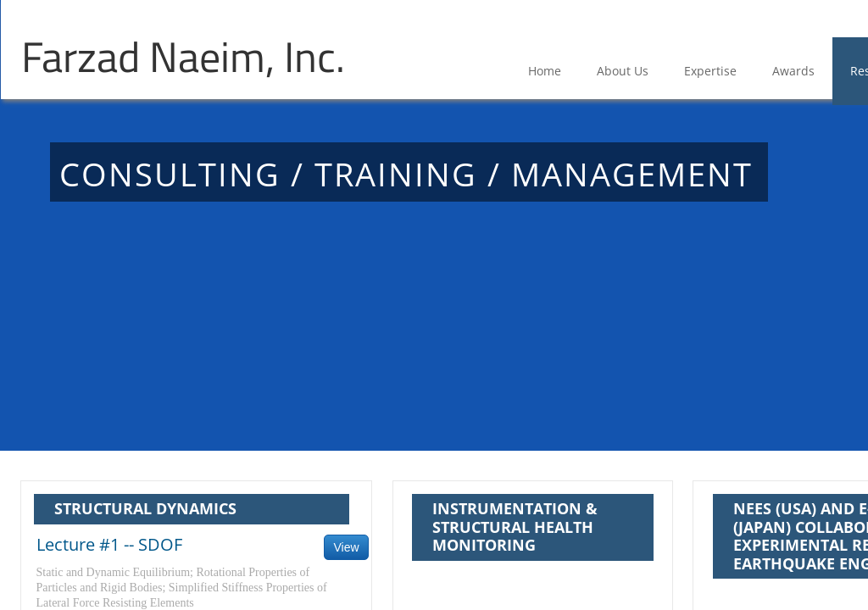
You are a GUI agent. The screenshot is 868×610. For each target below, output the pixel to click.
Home (545, 71)
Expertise (710, 71)
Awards (793, 71)
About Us (623, 71)
